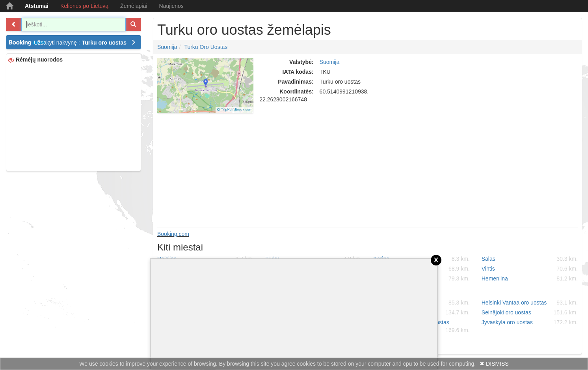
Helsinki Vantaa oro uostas (530, 303)
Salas (530, 259)
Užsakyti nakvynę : (85, 43)
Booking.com (173, 234)
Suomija (167, 47)
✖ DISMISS (494, 364)
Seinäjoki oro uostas (530, 312)
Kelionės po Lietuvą (84, 6)
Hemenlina (530, 278)
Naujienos (171, 6)
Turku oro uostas (206, 47)
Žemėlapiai (134, 6)
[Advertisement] (73, 118)
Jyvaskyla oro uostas (530, 322)
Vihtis (530, 269)
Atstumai (37, 6)
